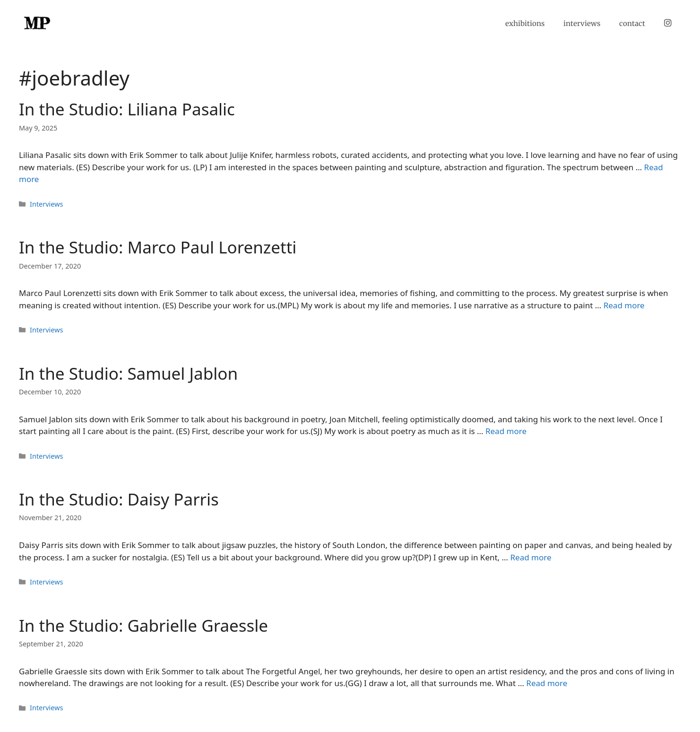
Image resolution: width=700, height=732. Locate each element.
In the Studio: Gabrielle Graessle (143, 625)
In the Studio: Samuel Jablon (128, 373)
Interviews (46, 204)
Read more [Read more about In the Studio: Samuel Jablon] (506, 431)
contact (632, 23)
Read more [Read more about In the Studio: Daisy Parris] (531, 557)
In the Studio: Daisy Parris (119, 499)
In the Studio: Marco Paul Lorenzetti (158, 247)
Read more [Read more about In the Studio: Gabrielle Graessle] (547, 683)
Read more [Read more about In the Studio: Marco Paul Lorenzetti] (624, 305)
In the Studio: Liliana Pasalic (127, 109)
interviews (582, 23)
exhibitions (525, 23)
